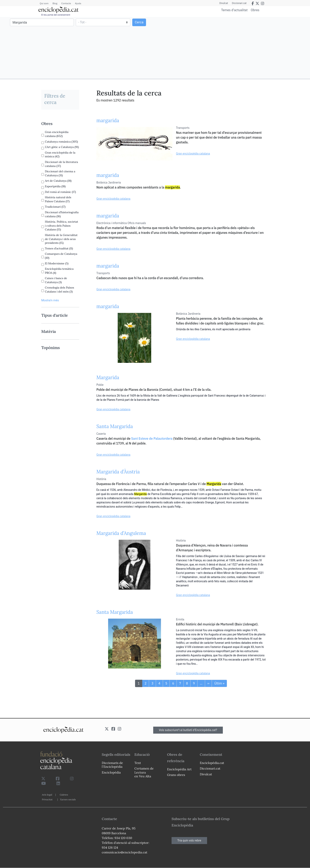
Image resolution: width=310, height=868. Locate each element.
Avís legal (47, 795)
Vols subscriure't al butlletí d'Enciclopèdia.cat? (188, 730)
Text (138, 763)
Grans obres (176, 775)
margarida (108, 121)
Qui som (44, 3)
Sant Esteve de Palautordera (152, 438)
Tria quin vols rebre (189, 840)
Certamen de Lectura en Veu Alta (144, 772)
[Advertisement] (232, 48)
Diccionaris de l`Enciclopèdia (112, 765)
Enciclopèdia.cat (212, 763)
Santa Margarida (115, 426)
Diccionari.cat (239, 3)
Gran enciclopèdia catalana (193, 154)
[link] (60, 124)
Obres (255, 10)
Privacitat (47, 799)
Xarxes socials (68, 799)
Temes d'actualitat (234, 10)
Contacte (66, 3)
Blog (55, 3)
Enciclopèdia (111, 772)
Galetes (64, 795)
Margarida (108, 377)
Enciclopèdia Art (179, 769)
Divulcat (224, 3)
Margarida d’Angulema (121, 533)
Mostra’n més (50, 300)
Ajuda (78, 3)
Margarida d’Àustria (118, 472)
